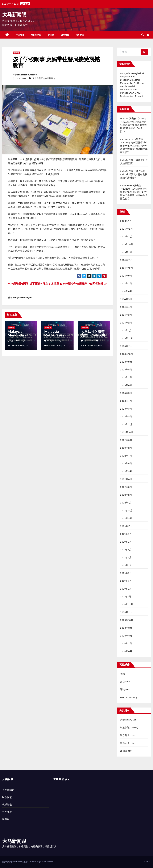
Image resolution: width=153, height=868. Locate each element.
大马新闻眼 (14, 15)
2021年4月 (126, 573)
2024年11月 (126, 260)
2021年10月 (126, 526)
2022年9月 (126, 440)
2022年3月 (126, 487)
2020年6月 (126, 651)
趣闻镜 (51, 35)
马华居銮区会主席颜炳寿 (44, 78)
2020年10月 (127, 620)
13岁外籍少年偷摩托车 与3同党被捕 (83, 284)
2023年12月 (127, 338)
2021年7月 (126, 550)
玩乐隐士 (80, 35)
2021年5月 (126, 565)
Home (147, 862)
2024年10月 (127, 268)
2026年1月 (126, 221)
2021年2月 (126, 589)
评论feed (125, 689)
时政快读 (20, 35)
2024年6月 (126, 291)
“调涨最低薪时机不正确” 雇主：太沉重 (34, 284)
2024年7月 (126, 284)
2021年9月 (126, 534)
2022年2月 (126, 495)
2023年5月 (126, 393)
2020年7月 (126, 644)
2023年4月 (126, 401)
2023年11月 (126, 346)
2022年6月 (126, 464)
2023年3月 (126, 409)
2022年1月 (126, 503)
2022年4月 (126, 479)
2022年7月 (126, 456)
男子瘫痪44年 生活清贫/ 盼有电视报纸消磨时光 (134, 174)
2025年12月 (127, 229)
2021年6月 (126, 557)
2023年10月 (127, 354)
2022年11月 (126, 424)
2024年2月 (126, 323)
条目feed (125, 682)
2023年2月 (126, 417)
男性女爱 (65, 35)
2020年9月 (126, 628)
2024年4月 (126, 307)
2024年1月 (126, 331)
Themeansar (47, 862)
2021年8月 (126, 542)
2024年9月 (126, 276)
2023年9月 (126, 362)
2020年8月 (126, 636)
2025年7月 (126, 252)
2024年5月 (126, 299)
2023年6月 (126, 385)
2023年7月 (126, 377)
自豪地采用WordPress (12, 862)
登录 (123, 674)
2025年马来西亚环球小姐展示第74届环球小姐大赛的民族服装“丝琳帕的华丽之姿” (133, 125)
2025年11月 (126, 237)
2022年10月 (127, 432)
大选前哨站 (36, 35)
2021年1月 (126, 597)
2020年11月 (126, 612)
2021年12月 (126, 510)
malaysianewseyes (27, 75)
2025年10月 (127, 244)
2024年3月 (126, 315)
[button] (142, 35)
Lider (123, 160)
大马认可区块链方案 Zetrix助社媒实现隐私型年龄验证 (93, 337)
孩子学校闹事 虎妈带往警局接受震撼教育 (56, 62)
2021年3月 (126, 581)
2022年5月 (126, 471)
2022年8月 (126, 448)
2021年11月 (126, 518)
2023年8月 (126, 370)
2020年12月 (127, 604)
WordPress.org (129, 697)
